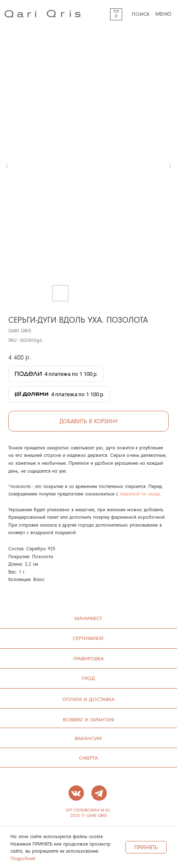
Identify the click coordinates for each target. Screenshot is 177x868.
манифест (88, 618)
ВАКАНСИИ (88, 738)
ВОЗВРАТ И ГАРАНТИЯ (88, 719)
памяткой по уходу (140, 494)
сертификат (88, 638)
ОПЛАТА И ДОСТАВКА (88, 699)
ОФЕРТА (88, 758)
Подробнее (23, 858)
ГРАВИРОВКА (88, 658)
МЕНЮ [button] (163, 13)
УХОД (88, 678)
